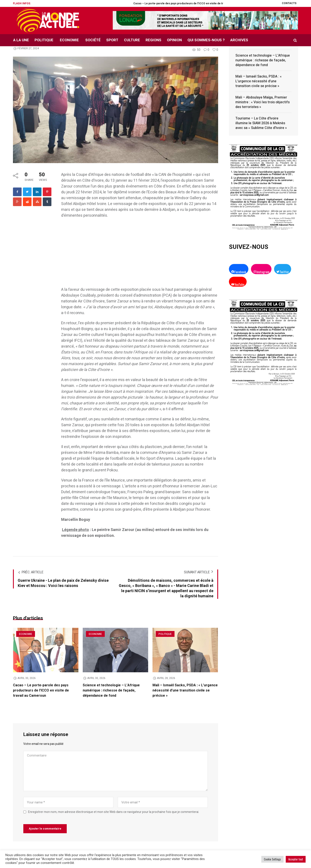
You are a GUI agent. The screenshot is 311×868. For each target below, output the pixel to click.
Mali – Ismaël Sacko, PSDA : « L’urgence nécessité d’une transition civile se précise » (185, 690)
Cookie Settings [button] (272, 859)
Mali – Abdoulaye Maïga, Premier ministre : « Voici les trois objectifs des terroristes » (263, 102)
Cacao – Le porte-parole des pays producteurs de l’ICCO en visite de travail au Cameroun (213, 3)
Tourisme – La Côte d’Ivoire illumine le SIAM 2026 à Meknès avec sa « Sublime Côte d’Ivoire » (261, 123)
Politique (165, 634)
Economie (26, 634)
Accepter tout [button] (296, 859)
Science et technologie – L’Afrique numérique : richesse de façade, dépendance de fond (111, 690)
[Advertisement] (140, 255)
